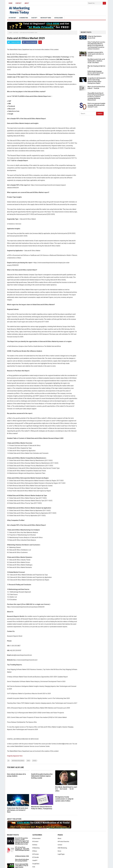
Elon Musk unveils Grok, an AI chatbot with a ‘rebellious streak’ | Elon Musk (96, 61)
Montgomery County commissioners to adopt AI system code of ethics (64, 799)
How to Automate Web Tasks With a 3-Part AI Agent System (22, 866)
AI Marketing (24, 18)
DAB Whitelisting (62, 848)
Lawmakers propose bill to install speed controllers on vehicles (96, 54)
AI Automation (36, 838)
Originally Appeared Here (15, 756)
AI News (35, 851)
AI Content (12, 18)
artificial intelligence (18, 761)
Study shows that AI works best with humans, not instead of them (18, 810)
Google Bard (59, 18)
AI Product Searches (63, 842)
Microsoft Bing (46, 18)
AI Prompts (36, 854)
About (27, 3)
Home (10, 33)
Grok (34, 867)
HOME (10, 3)
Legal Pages (61, 854)
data (28, 761)
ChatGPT (34, 18)
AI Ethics (16, 33)
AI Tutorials (36, 857)
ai (8, 761)
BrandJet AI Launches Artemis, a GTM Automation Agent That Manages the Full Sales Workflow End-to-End (22, 841)
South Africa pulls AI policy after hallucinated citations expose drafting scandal (42, 776)
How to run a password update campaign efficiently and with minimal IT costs (96, 105)
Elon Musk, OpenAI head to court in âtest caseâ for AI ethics (66, 789)
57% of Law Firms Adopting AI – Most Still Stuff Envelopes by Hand (22, 849)
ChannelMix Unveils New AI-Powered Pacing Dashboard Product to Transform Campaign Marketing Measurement (96, 97)
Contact (18, 3)
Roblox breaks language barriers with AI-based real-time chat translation (96, 73)
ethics (35, 761)
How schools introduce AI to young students (22, 860)
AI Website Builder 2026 (22, 856)
